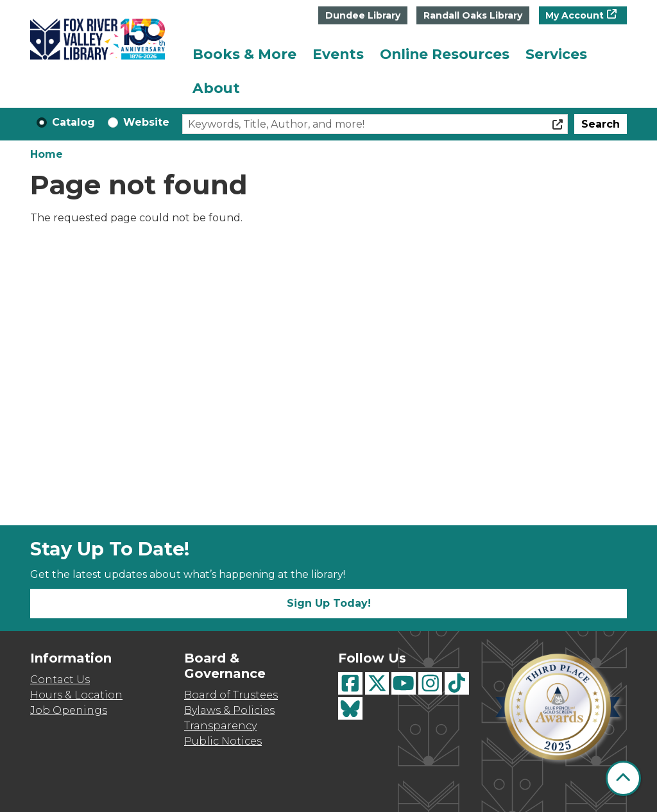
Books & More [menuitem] (244, 54)
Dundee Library (363, 15)
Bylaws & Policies (229, 710)
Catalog (73, 122)
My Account (575, 15)
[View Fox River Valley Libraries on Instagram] (431, 683)
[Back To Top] (623, 778)
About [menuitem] (216, 88)
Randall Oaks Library (473, 15)
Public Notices (223, 741)
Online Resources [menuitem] (445, 54)
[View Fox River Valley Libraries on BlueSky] (350, 708)
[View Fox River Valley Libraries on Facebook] (350, 683)
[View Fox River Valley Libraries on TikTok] (457, 683)
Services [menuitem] (556, 54)
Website (146, 122)
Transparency (220, 726)
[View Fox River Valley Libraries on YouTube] (404, 683)
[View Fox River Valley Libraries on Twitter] (377, 683)
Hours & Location (76, 695)
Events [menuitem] (338, 54)
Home (47, 154)
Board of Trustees (231, 695)
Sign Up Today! (329, 603)
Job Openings (69, 710)
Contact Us (60, 680)
